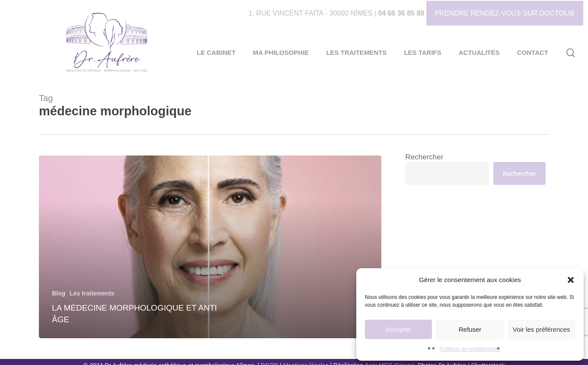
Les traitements (92, 293)
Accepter (398, 329)
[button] (571, 280)
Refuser (470, 329)
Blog (59, 293)
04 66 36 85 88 (401, 13)
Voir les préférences (542, 329)
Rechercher (424, 157)
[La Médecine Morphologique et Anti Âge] (210, 247)
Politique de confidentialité (470, 349)
